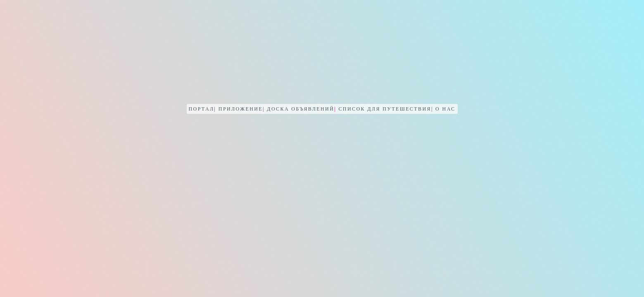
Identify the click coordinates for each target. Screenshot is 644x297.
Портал (203, 109)
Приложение (242, 109)
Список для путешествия (386, 109)
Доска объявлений (302, 109)
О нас (445, 109)
